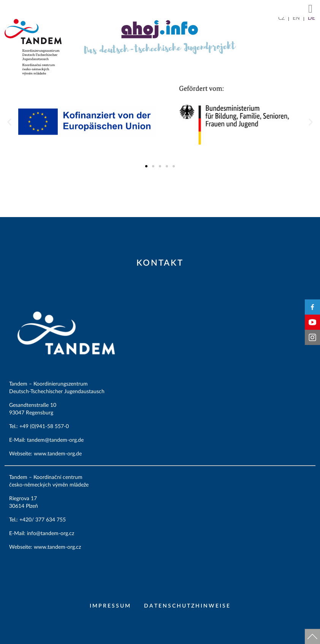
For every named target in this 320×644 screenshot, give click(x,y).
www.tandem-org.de (58, 454)
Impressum (110, 606)
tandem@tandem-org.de (56, 440)
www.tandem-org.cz (57, 547)
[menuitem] (281, 18)
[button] (310, 9)
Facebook (312, 307)
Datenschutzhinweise (187, 606)
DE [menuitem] (311, 18)
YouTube (312, 322)
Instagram (312, 337)
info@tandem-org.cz (51, 534)
